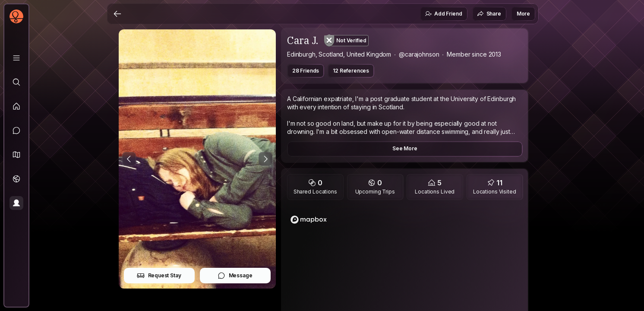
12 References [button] (351, 71)
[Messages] (16, 130)
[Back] (117, 14)
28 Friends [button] (306, 71)
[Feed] (16, 106)
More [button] (523, 14)
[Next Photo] (265, 159)
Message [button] (235, 276)
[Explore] (16, 82)
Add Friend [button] (443, 14)
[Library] (16, 58)
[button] (16, 155)
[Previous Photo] (129, 159)
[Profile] (16, 203)
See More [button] (405, 148)
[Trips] (16, 179)
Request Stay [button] (159, 276)
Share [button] (489, 14)
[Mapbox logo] (309, 220)
